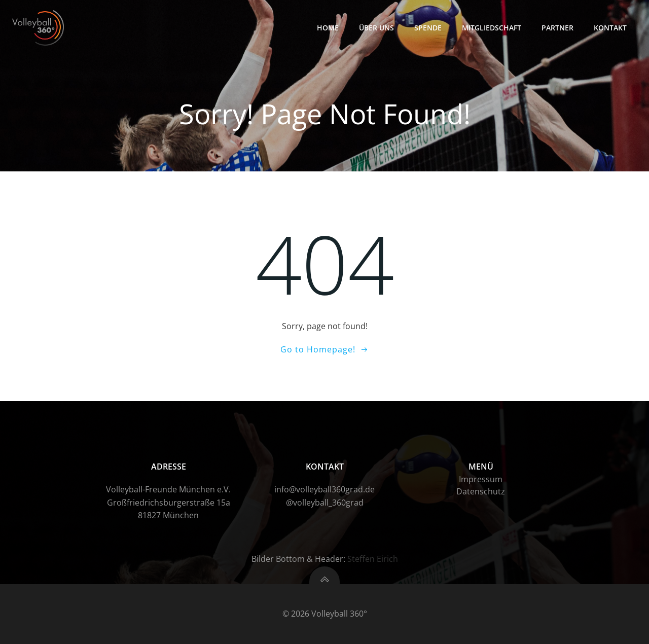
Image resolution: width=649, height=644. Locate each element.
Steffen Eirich (373, 559)
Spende (428, 28)
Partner (557, 28)
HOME (328, 28)
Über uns (376, 28)
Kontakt (610, 28)
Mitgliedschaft (492, 28)
